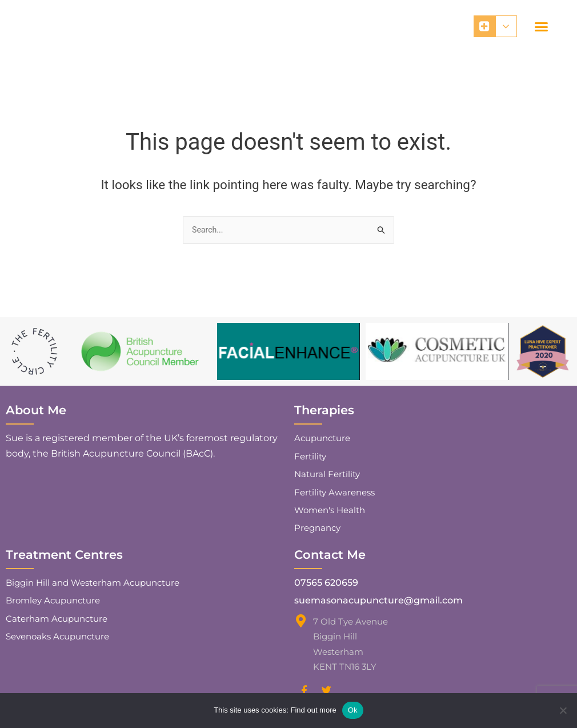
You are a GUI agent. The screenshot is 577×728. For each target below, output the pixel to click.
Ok (353, 710)
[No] (563, 710)
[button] (542, 27)
